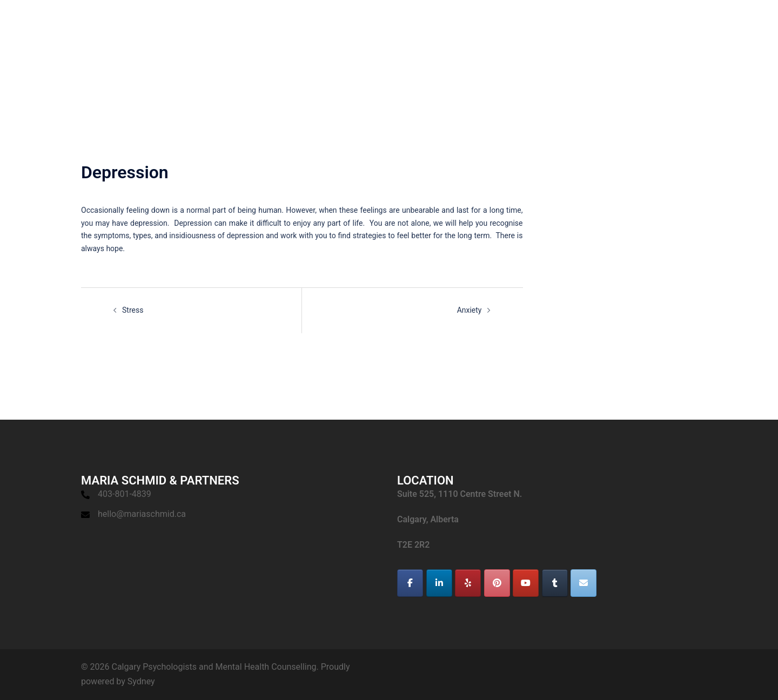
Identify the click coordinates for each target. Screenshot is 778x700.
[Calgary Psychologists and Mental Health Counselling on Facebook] (410, 583)
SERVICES (512, 27)
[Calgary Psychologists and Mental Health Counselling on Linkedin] (439, 583)
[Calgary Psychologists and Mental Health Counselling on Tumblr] (555, 583)
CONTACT (721, 27)
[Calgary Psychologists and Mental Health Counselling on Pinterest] (497, 583)
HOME (408, 27)
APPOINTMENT (571, 27)
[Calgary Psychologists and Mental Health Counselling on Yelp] (468, 583)
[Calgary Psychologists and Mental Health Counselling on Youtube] (526, 583)
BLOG (622, 27)
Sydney (141, 681)
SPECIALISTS (457, 27)
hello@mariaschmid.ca (142, 514)
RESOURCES (668, 27)
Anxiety (470, 310)
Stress (133, 310)
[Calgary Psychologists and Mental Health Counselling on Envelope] (583, 583)
